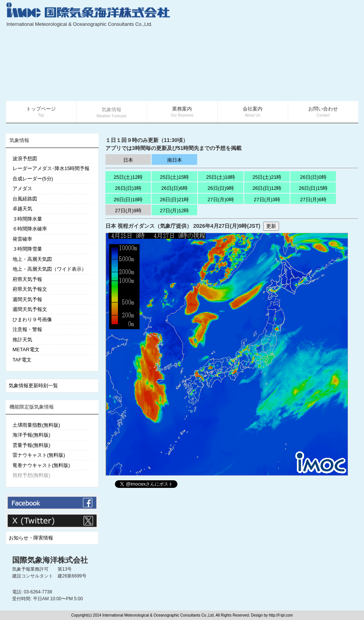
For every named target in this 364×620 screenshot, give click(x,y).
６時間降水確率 (30, 229)
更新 (271, 226)
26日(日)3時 (128, 188)
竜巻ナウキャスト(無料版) (41, 465)
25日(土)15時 (175, 177)
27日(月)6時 (313, 200)
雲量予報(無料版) (31, 445)
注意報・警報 (27, 329)
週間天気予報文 (30, 309)
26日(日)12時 (267, 188)
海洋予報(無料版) (31, 435)
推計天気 (22, 340)
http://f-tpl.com (281, 615)
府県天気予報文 (30, 289)
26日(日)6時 (174, 188)
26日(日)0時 (313, 177)
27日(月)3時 (267, 200)
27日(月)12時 (175, 211)
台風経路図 (25, 199)
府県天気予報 (27, 279)
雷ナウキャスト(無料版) (39, 455)
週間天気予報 (27, 299)
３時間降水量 (27, 219)
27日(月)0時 (220, 200)
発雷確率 (22, 239)
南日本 (175, 160)
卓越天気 (22, 209)
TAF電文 (22, 360)
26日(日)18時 (128, 200)
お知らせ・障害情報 (31, 538)
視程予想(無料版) (31, 475)
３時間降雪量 (27, 249)
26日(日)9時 (220, 188)
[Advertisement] (300, 51)
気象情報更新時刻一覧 (33, 386)
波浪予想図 (25, 159)
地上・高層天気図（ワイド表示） (49, 269)
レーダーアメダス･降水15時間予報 (51, 168)
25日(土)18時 (221, 177)
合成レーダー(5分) (33, 179)
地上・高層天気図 (32, 259)
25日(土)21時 (267, 177)
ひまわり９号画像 (32, 319)
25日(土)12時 (128, 177)
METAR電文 (26, 349)
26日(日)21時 (175, 200)
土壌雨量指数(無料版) (36, 425)
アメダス (22, 189)
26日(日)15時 (313, 188)
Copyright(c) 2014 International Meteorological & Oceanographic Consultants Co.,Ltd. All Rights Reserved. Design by (170, 615)
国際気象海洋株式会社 (50, 560)
